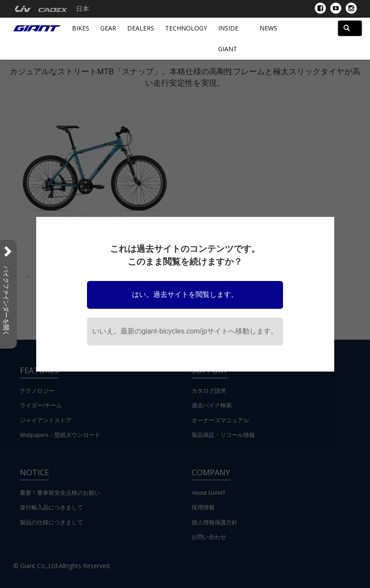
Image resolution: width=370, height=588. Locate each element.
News (268, 28)
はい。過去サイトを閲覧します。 (185, 294)
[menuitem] (23, 9)
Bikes (81, 28)
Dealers (141, 28)
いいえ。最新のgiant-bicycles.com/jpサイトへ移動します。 (185, 331)
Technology (186, 28)
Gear (108, 28)
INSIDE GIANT (228, 38)
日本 (83, 9)
